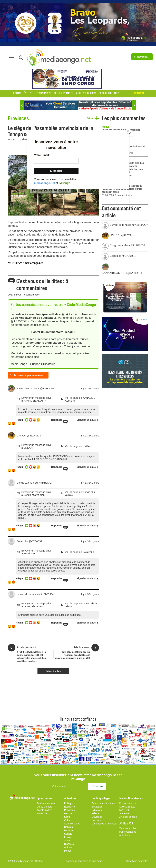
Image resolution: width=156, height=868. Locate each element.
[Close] (128, 131)
